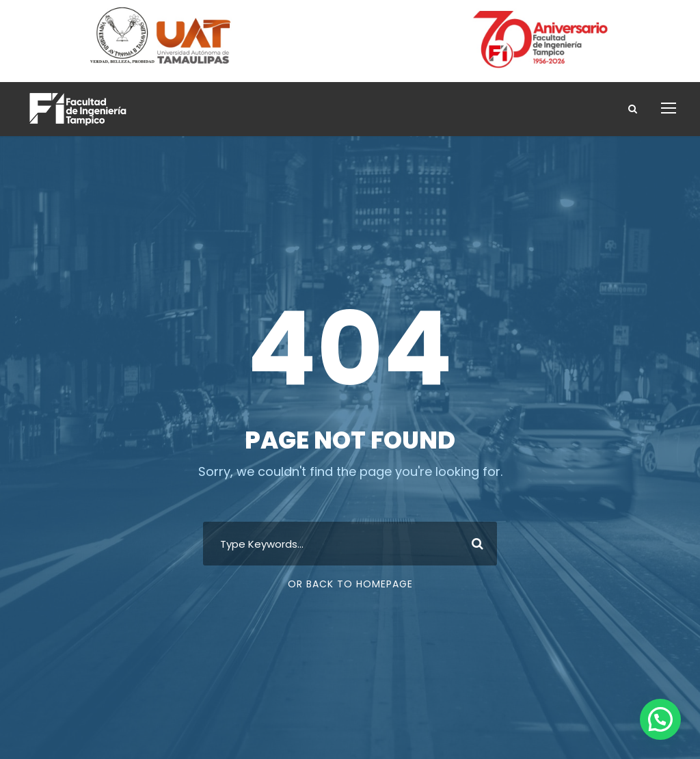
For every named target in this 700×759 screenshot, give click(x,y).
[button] (660, 719)
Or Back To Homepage (350, 584)
